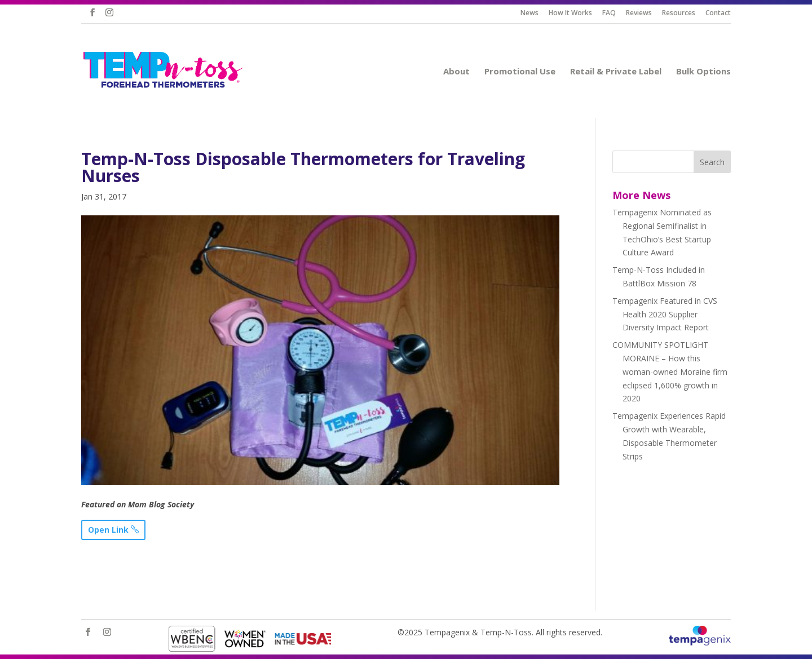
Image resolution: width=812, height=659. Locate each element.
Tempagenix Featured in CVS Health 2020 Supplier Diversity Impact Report (665, 314)
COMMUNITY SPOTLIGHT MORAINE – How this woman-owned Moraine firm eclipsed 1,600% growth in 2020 (670, 371)
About (462, 72)
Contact (722, 14)
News (534, 14)
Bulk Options (709, 72)
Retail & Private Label (621, 72)
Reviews (643, 14)
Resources (683, 14)
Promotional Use (525, 72)
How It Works (575, 14)
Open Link (108, 530)
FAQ (613, 14)
